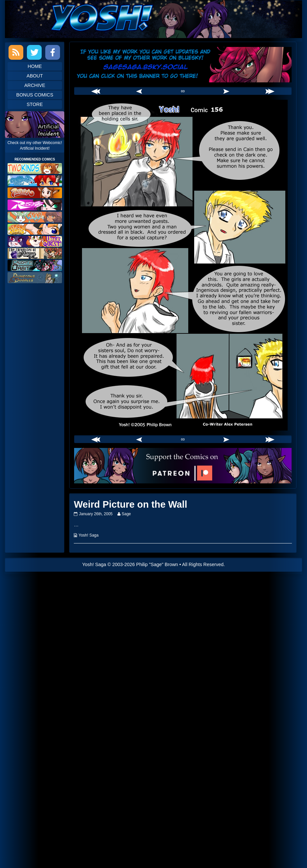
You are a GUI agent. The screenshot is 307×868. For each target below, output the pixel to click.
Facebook (53, 52)
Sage (126, 514)
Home (35, 66)
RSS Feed (16, 52)
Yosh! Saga (89, 535)
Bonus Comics (35, 95)
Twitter (34, 52)
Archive (35, 85)
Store (35, 104)
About (35, 76)
